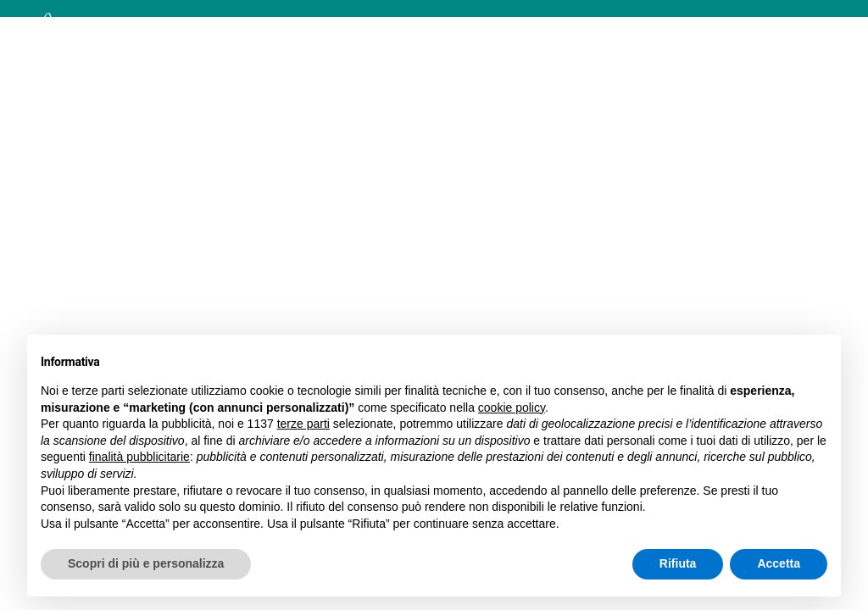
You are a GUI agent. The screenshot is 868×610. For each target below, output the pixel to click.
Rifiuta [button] (678, 563)
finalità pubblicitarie (139, 457)
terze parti (303, 424)
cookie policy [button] (512, 408)
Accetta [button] (779, 563)
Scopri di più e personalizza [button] (146, 563)
